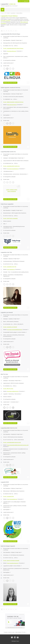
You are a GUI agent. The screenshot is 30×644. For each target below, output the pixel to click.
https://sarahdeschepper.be (13, 563)
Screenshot (20, 51)
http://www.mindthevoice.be (13, 391)
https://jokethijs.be (11, 269)
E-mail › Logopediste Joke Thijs (10, 267)
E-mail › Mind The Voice (8, 389)
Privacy (18, 641)
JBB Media (14, 641)
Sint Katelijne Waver (13, 158)
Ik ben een (24, 1)
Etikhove (13, 488)
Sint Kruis (13, 94)
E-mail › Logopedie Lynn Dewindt (10, 327)
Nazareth (13, 40)
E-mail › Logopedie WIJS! (9, 496)
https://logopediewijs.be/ (12, 499)
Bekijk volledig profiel (10, 83)
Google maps (19, 40)
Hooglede (13, 210)
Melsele (13, 552)
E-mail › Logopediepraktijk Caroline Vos (11, 166)
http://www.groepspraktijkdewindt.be (15, 330)
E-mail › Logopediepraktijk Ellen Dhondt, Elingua (13, 48)
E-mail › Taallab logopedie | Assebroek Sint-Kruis (13, 102)
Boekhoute (14, 434)
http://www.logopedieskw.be (13, 169)
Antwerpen (5, 158)
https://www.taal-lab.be (12, 105)
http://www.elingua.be (12, 51)
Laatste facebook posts (9, 63)
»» (16, 31)
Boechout (11, 259)
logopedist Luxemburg (6, 21)
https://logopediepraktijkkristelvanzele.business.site (18, 445)
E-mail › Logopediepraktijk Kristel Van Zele (12, 442)
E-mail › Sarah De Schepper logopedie (11, 560)
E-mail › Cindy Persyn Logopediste (10, 218)
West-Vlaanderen (7, 94)
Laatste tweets (7, 402)
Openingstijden (7, 115)
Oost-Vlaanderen (7, 40)
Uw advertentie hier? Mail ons (15, 628)
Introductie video (15, 402)
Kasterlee (11, 319)
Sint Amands (11, 381)
